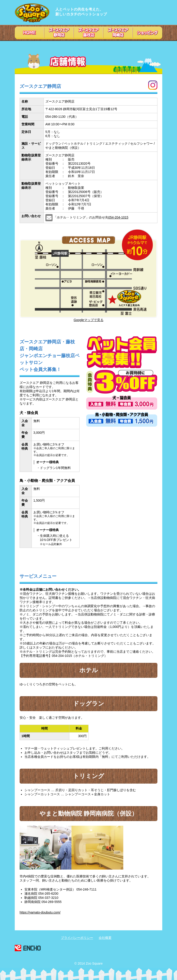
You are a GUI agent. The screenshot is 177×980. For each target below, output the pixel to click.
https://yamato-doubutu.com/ (40, 912)
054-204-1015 (118, 217)
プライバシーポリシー (77, 938)
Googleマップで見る (88, 320)
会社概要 (105, 938)
